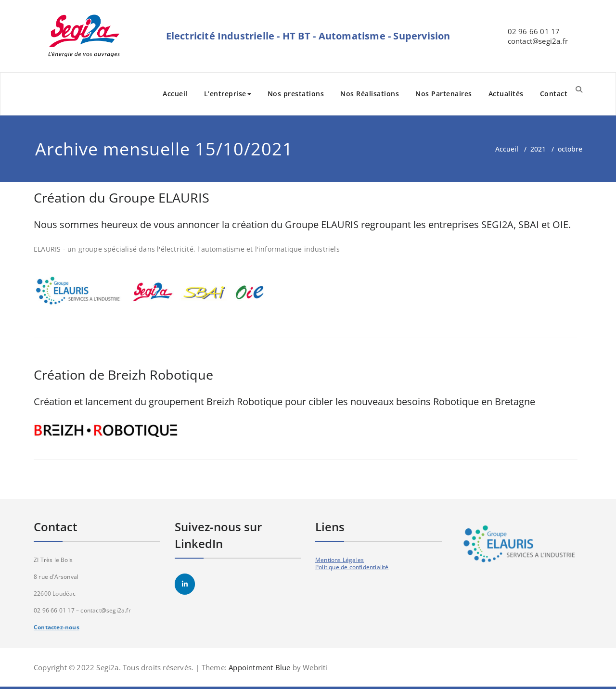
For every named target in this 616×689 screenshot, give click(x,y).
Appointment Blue (258, 667)
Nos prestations (296, 94)
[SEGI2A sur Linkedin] (185, 584)
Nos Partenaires (444, 94)
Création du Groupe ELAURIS (122, 198)
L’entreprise (228, 94)
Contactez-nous (57, 627)
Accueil (175, 94)
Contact (554, 94)
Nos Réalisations (370, 94)
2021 (538, 149)
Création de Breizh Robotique (123, 375)
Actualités (506, 94)
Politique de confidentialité (352, 567)
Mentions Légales (340, 560)
